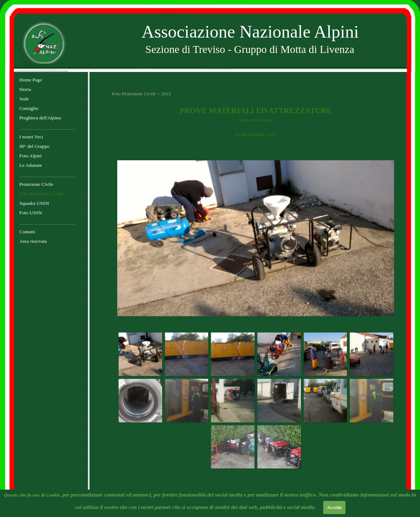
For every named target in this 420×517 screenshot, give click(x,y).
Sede (24, 99)
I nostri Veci (31, 137)
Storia (25, 89)
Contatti (27, 232)
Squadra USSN (34, 203)
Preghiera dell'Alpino (40, 118)
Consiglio (29, 108)
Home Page (31, 80)
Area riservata (33, 241)
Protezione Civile (36, 184)
